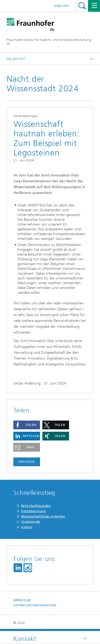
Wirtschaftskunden (36, 506)
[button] (27, 425)
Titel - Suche (82, 6)
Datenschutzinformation (35, 605)
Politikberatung (33, 511)
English (62, 6)
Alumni (27, 527)
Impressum (22, 600)
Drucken (27, 462)
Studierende (31, 522)
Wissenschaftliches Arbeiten (43, 516)
